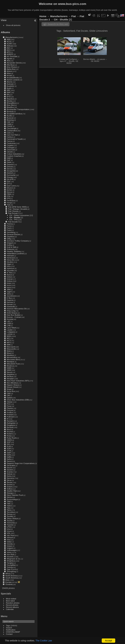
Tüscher (10, 525)
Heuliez (10, 262)
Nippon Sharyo (13, 385)
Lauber (10, 330)
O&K (9, 393)
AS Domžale (12, 56)
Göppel (10, 243)
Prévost (10, 410)
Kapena (10, 300)
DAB (9, 158)
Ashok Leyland (13, 80)
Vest (9, 540)
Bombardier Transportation (18, 109)
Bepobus (10, 99)
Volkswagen (12, 550)
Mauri (9, 353)
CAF (9, 122)
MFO (9, 342)
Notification (11, 630)
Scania (10, 472)
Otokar (10, 402)
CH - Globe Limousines (19, 215)
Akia (9, 61)
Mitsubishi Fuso (13, 364)
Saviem (10, 470)
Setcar (9, 474)
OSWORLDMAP (13, 632)
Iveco (9, 287)
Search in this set (58, 24)
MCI (8, 338)
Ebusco (10, 188)
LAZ (8, 321)
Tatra (9, 510)
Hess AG (10, 260)
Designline (11, 171)
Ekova (9, 192)
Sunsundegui (12, 499)
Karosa (10, 302)
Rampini (10, 421)
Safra (9, 459)
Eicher (9, 190)
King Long (11, 311)
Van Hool (11, 535)
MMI (9, 345)
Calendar (10, 609)
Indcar (9, 277)
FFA (8, 196)
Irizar (9, 283)
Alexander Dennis (14, 63)
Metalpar (10, 362)
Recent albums (12, 607)
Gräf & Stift (11, 247)
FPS (9, 198)
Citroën (10, 152)
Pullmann (11, 417)
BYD (9, 97)
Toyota (10, 520)
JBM (9, 289)
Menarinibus (12, 357)
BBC (9, 90)
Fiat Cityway (13, 211)
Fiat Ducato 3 (14, 222)
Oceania (9, 584)
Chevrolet (11, 150)
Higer (9, 264)
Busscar (10, 118)
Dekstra (10, 167)
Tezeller (10, 516)
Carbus (10, 137)
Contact (9, 634)
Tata (8, 508)
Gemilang (11, 232)
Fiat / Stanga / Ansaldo (18, 209)
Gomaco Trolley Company (18, 241)
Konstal (10, 319)
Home (43, 16)
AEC (9, 48)
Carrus (10, 141)
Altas (9, 73)
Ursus (9, 531)
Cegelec (10, 145)
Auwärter (10, 86)
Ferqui (9, 203)
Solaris (10, 487)
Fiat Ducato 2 (14, 213)
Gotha (9, 245)
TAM (9, 501)
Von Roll (10, 554)
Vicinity (10, 544)
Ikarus (9, 275)
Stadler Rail (12, 491)
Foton (9, 230)
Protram (10, 415)
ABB (9, 39)
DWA (9, 162)
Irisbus (10, 281)
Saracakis (11, 465)
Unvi (9, 529)
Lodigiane (11, 332)
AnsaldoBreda (13, 78)
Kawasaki (11, 306)
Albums (5, 32)
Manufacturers (11, 37)
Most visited (11, 599)
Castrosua (11, 143)
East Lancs (11, 186)
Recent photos (12, 605)
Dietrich (10, 173)
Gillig (9, 239)
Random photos (13, 603)
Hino (9, 266)
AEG (9, 50)
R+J (8, 419)
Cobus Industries (14, 154)
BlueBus (10, 107)
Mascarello (11, 349)
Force (9, 226)
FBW (9, 194)
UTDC (9, 527)
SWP (9, 453)
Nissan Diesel (13, 387)
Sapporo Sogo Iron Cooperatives (21, 463)
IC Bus (10, 273)
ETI (8, 183)
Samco (10, 461)
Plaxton (10, 408)
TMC (9, 504)
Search (9, 628)
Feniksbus (11, 200)
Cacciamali (11, 128)
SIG (8, 444)
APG (9, 52)
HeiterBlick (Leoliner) (16, 253)
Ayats (9, 88)
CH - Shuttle (15, 217)
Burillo (9, 116)
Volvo (9, 552)
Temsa (10, 514)
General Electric (14, 234)
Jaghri (9, 292)
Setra (9, 476)
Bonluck (10, 111)
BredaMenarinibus (14, 114)
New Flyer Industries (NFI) (18, 381)
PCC (9, 404)
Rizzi (9, 429)
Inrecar (10, 279)
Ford (9, 228)
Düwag (10, 177)
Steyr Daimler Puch (15, 495)
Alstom (10, 71)
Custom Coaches (14, 156)
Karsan (10, 304)
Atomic (10, 82)
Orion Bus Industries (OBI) (18, 400)
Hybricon (10, 268)
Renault (10, 427)
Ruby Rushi (12, 438)
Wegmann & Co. (14, 559)
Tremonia (11, 523)
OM (8, 395)
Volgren (10, 548)
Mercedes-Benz (13, 359)
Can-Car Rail (12, 135)
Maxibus (10, 355)
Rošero (10, 434)
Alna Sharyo (12, 67)
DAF (9, 160)
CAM (9, 124)
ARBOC (10, 54)
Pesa (9, 406)
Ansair (9, 75)
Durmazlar (11, 175)
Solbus (10, 489)
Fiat (8, 205)
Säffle (9, 457)
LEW (9, 323)
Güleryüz (10, 249)
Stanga (10, 493)
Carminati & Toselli (15, 139)
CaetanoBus (12, 131)
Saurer (10, 468)
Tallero (10, 506)
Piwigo (105, 641)
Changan (11, 147)
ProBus (10, 412)
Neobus (10, 376)
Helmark (10, 256)
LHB (9, 326)
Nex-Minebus (12, 383)
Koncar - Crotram (14, 317)
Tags (8, 625)
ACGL (9, 41)
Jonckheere (12, 296)
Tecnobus (11, 512)
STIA (9, 451)
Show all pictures (13, 25)
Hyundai (10, 270)
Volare (9, 546)
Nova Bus (11, 391)
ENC (9, 181)
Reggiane (11, 425)
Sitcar (9, 480)
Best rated (10, 601)
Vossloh (10, 557)
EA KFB (10, 179)
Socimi (10, 484)
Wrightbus (11, 561)
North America (11, 576)
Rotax (9, 436)
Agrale (9, 58)
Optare (10, 398)
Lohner (10, 334)
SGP (9, 442)
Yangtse (10, 563)
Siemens (10, 478)
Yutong (10, 567)
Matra (9, 351)
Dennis (10, 169)
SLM (9, 446)
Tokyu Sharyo (12, 518)
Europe (8, 582)
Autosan (10, 84)
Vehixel (10, 537)
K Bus (9, 298)
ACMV (9, 44)
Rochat (10, 431)
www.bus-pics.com (72, 4)
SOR (9, 448)
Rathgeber (11, 423)
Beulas (10, 101)
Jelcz (9, 294)
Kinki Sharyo (12, 313)
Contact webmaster (117, 641)
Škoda (9, 482)
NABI (9, 368)
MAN (9, 336)
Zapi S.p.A (11, 569)
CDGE (9, 126)
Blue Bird (11, 105)
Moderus (10, 366)
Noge (9, 389)
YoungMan (11, 565)
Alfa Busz (11, 65)
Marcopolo (11, 347)
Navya (9, 372)
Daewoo (10, 164)
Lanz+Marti (11, 328)
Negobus (10, 374)
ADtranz (10, 46)
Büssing (10, 120)
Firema (10, 224)
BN (8, 94)
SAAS (9, 440)
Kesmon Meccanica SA (17, 309)
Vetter (9, 542)
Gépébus (11, 236)
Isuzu (9, 285)
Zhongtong (11, 571)
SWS (9, 455)
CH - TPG (13, 220)
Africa (8, 573)
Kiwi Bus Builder (14, 315)
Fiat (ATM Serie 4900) (17, 207)
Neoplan (10, 378)
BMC (9, 92)
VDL (9, 533)
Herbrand (11, 258)
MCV (9, 340)
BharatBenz (12, 103)
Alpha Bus (11, 69)
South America (12, 578)
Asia (7, 580)
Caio (9, 133)
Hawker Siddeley (14, 251)
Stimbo (10, 497)
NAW (9, 370)
